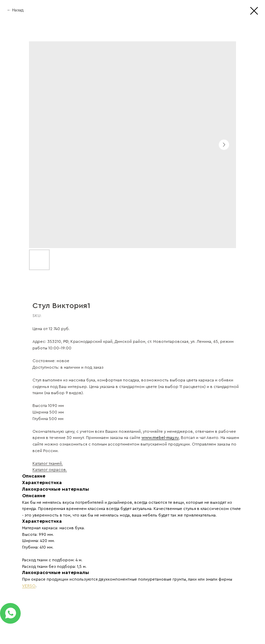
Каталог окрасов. (50, 470)
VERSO (29, 586)
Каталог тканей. (48, 463)
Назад (18, 10)
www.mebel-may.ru (160, 438)
